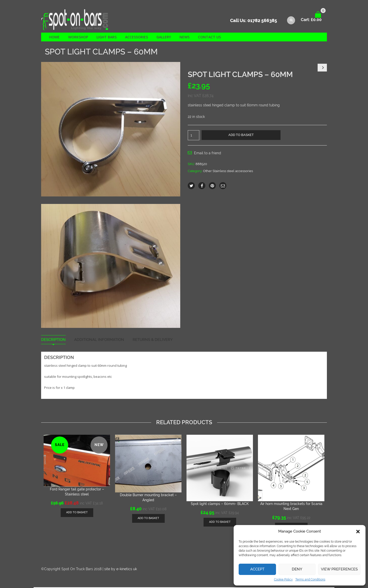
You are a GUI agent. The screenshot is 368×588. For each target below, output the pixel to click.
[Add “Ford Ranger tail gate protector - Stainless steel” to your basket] (77, 513)
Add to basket (241, 135)
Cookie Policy (283, 579)
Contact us (209, 38)
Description (53, 340)
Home (54, 38)
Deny (297, 569)
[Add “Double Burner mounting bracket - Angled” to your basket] (148, 519)
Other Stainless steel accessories (228, 172)
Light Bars (107, 38)
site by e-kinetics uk (121, 570)
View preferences (339, 569)
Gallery (164, 38)
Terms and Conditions (310, 579)
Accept (257, 569)
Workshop (78, 38)
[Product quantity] (194, 136)
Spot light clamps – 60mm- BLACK (220, 504)
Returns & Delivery (153, 340)
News (185, 38)
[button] (358, 532)
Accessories (136, 38)
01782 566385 (262, 21)
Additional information (99, 340)
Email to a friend (208, 154)
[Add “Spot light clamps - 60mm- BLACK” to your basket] (220, 523)
